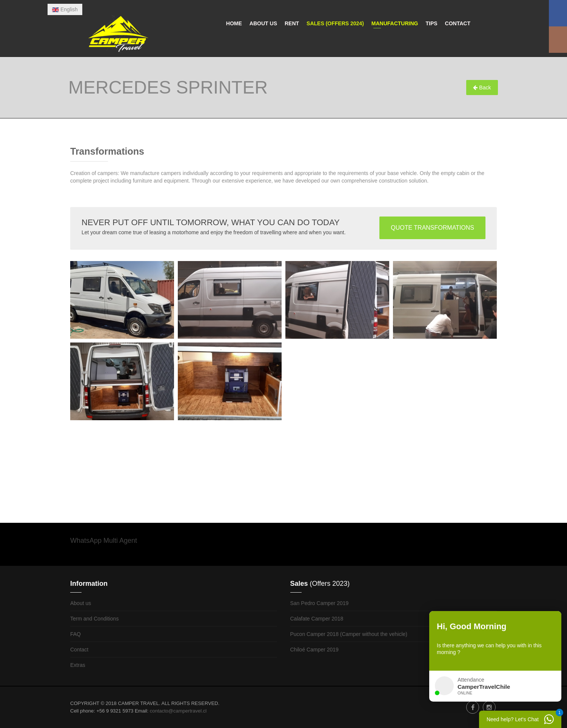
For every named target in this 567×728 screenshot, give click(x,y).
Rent (292, 23)
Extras (78, 665)
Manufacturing (395, 23)
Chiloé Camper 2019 (314, 650)
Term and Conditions (94, 619)
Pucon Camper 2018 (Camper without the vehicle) (349, 634)
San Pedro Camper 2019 (320, 603)
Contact (458, 23)
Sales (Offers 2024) (335, 23)
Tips (431, 23)
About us (263, 23)
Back (482, 88)
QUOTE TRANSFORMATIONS (432, 228)
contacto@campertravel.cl (178, 711)
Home (234, 23)
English (65, 9)
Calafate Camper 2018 (317, 619)
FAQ (75, 634)
